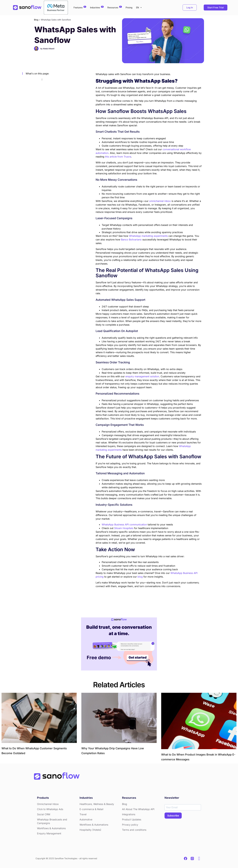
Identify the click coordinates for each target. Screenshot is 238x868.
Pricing (129, 8)
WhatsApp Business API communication (124, 524)
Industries (97, 7)
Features (80, 7)
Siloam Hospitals (124, 528)
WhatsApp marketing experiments (148, 236)
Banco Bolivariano (131, 240)
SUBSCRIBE (173, 816)
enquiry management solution (142, 376)
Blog (36, 20)
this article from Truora (118, 157)
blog (140, 577)
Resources (115, 7)
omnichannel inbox (160, 201)
